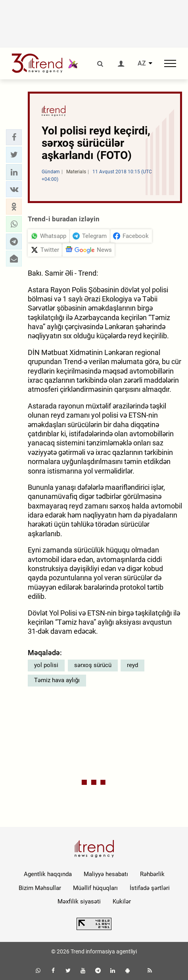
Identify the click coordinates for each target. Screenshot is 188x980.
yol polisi (46, 665)
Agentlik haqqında (48, 874)
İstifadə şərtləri (150, 888)
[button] (14, 137)
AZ (142, 63)
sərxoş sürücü (93, 665)
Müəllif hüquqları (95, 888)
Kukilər (122, 901)
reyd (132, 665)
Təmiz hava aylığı (57, 680)
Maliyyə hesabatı (106, 874)
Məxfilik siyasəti (79, 901)
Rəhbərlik (152, 874)
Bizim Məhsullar (40, 888)
